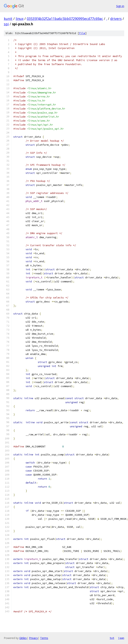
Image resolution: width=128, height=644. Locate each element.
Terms (44, 638)
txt (112, 638)
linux (20, 19)
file (82, 33)
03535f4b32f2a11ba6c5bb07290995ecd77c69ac (65, 19)
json (121, 638)
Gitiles (23, 638)
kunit (8, 19)
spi (6, 24)
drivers (116, 19)
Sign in (120, 6)
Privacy (33, 638)
